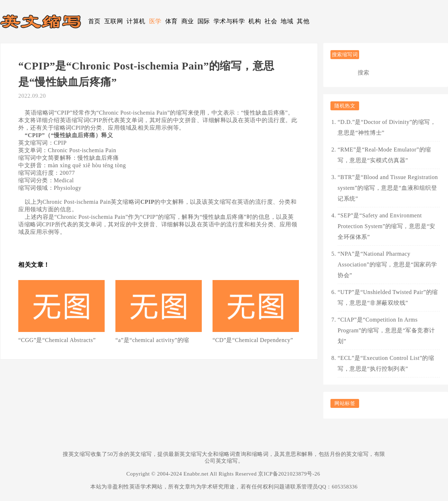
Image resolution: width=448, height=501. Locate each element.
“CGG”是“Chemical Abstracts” (57, 340)
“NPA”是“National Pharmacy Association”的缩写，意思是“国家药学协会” (387, 264)
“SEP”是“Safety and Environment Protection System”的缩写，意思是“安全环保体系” (387, 226)
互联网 (114, 21)
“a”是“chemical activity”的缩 (152, 340)
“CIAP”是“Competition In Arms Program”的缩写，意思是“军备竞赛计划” (386, 330)
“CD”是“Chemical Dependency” (253, 340)
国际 (204, 21)
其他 (303, 21)
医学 (155, 21)
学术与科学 (229, 21)
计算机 (136, 21)
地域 (287, 21)
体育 (171, 21)
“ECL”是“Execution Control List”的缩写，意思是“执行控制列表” (386, 363)
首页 (94, 21)
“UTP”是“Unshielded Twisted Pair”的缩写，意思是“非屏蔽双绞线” (388, 297)
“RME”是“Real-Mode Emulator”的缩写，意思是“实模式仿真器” (384, 155)
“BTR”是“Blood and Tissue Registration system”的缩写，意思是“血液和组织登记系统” (388, 188)
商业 (188, 21)
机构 (255, 21)
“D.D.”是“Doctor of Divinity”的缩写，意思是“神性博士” (387, 127)
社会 (271, 21)
